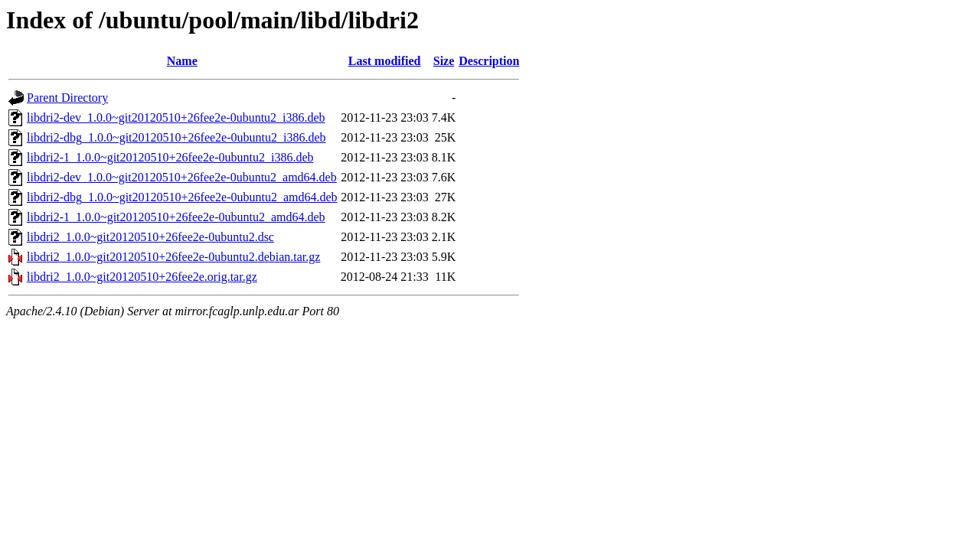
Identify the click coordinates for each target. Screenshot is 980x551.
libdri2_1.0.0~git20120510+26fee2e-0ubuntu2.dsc (150, 237)
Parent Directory (67, 98)
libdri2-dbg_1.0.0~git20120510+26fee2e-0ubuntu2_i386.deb (176, 137)
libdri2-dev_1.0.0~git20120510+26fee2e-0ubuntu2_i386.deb (176, 117)
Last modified (385, 61)
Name (182, 61)
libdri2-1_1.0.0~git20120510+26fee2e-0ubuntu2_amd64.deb (176, 217)
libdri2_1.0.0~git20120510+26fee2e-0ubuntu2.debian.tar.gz (173, 257)
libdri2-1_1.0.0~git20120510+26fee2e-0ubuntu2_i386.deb (170, 157)
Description (489, 61)
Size (444, 61)
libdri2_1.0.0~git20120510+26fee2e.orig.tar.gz (142, 277)
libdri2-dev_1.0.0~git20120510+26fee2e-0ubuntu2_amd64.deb (182, 177)
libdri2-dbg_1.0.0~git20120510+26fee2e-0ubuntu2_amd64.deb (182, 197)
